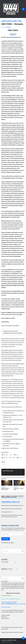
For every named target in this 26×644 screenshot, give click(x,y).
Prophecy (15, 22)
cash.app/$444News (6, 595)
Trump (20, 22)
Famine (15, 21)
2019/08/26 (8, 27)
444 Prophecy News (8, 471)
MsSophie (13, 35)
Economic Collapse (7, 21)
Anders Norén (9, 642)
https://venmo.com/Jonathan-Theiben (11, 599)
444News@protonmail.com (11, 502)
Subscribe (6, 539)
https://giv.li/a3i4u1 (6, 607)
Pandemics (9, 22)
